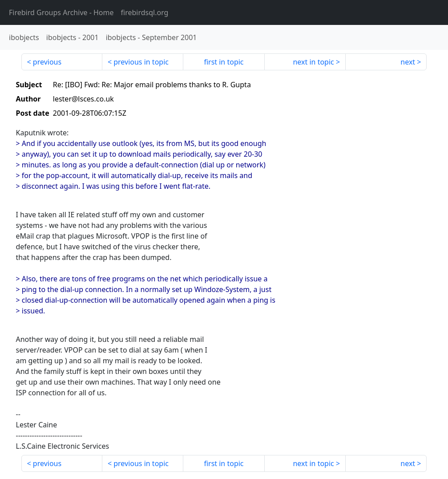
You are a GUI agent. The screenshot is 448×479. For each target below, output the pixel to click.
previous (47, 62)
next (408, 62)
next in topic (313, 62)
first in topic (224, 62)
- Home (61, 12)
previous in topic (141, 62)
